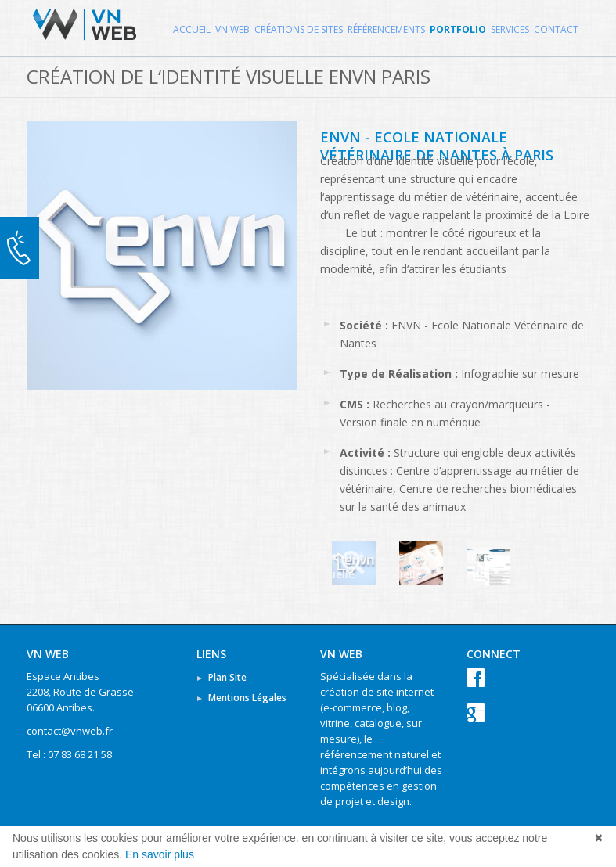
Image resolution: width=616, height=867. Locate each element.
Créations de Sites (299, 29)
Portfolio (458, 29)
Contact (556, 29)
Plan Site (227, 677)
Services (510, 29)
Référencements (386, 29)
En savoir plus (160, 854)
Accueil (192, 29)
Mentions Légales (247, 698)
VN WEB (232, 29)
